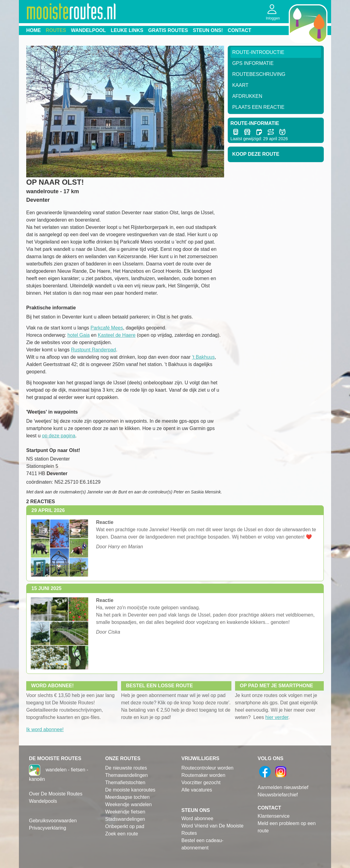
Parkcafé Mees (107, 328)
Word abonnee (197, 818)
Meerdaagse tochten (127, 797)
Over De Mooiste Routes (56, 794)
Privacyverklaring (48, 828)
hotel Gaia (79, 335)
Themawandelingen (127, 775)
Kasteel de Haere (117, 335)
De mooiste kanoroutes (130, 790)
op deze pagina (59, 436)
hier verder (277, 717)
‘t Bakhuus (203, 357)
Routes (56, 30)
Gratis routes (168, 30)
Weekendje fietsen (125, 812)
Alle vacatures (197, 790)
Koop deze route (256, 154)
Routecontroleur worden (207, 768)
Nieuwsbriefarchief (278, 795)
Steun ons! (208, 30)
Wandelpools (43, 801)
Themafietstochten (125, 783)
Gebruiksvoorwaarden (53, 821)
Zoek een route (122, 834)
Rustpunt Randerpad (94, 350)
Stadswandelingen (125, 819)
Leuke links (127, 30)
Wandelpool (89, 30)
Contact (239, 30)
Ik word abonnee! (45, 729)
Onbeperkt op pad (125, 826)
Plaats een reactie (258, 107)
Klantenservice (274, 816)
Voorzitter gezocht (201, 783)
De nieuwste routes (126, 768)
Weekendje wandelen (129, 804)
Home (34, 30)
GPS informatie (253, 63)
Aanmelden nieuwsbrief (283, 787)
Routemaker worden (203, 775)
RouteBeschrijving (259, 74)
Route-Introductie (258, 52)
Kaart (240, 85)
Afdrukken (247, 96)
